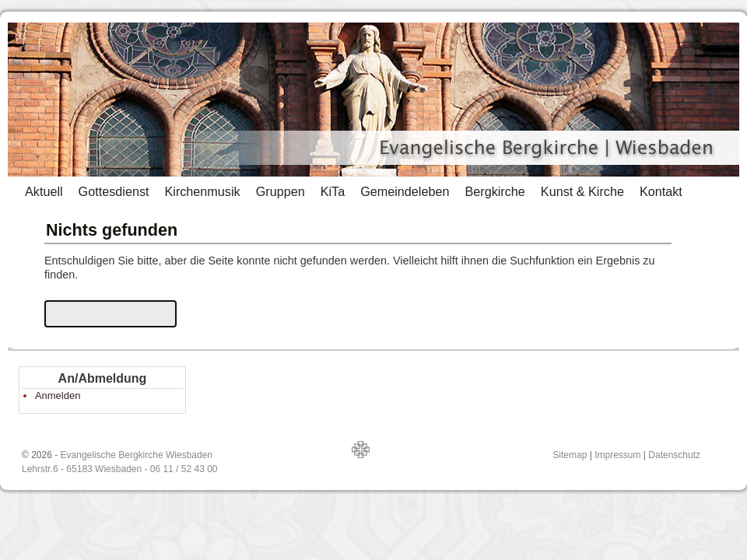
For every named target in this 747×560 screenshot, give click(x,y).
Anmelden (58, 395)
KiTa (333, 191)
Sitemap (570, 455)
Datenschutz (674, 455)
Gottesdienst (114, 191)
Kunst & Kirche (582, 191)
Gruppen (281, 191)
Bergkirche (494, 191)
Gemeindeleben (405, 191)
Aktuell (44, 191)
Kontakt (661, 191)
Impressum (617, 455)
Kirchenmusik (202, 191)
